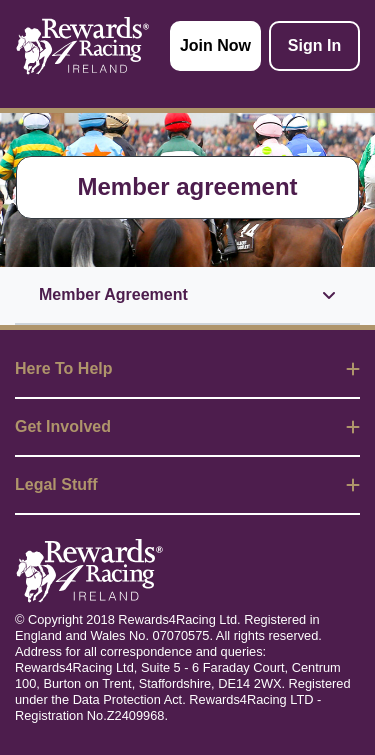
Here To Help (187, 368)
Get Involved (187, 426)
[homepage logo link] (83, 46)
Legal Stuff (187, 484)
